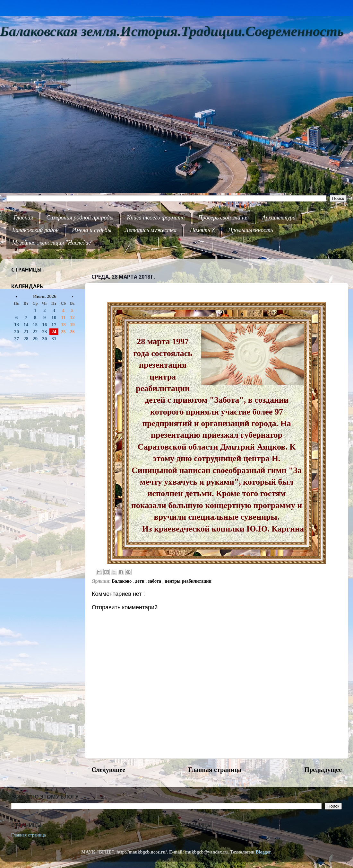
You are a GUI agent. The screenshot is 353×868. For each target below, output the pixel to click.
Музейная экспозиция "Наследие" (53, 243)
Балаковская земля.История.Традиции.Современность (172, 31)
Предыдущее (323, 770)
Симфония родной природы (80, 218)
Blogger (263, 852)
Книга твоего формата (156, 218)
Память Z (202, 230)
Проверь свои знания (224, 218)
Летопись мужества (151, 230)
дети (140, 581)
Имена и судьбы (92, 230)
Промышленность (251, 230)
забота (155, 581)
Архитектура (279, 218)
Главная (23, 218)
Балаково (122, 581)
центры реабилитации (188, 581)
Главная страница (215, 770)
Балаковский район (35, 230)
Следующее (108, 770)
